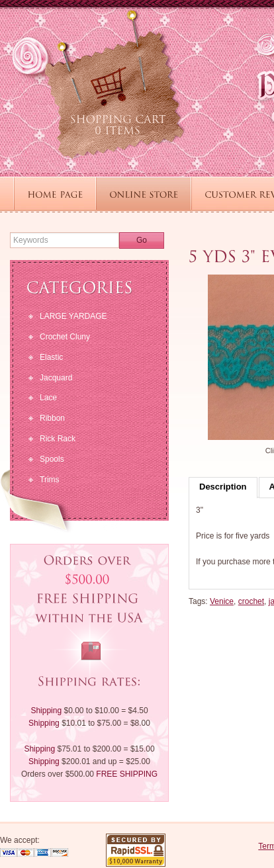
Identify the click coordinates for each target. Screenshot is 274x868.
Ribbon (52, 418)
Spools (52, 459)
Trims (50, 480)
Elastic (51, 357)
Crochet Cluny (65, 337)
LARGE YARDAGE (73, 316)
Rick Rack (58, 439)
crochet (251, 601)
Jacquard (56, 378)
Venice (222, 601)
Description (223, 487)
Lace (48, 398)
